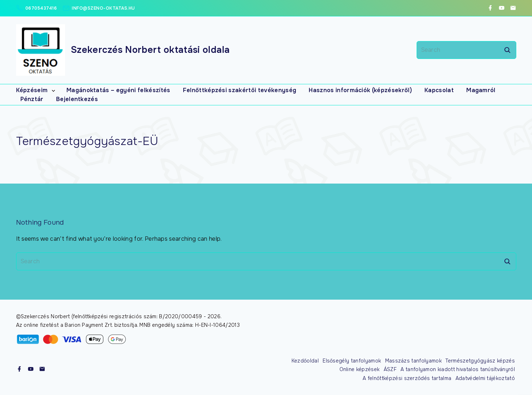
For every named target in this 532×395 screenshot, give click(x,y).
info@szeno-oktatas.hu (103, 8)
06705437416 (41, 8)
